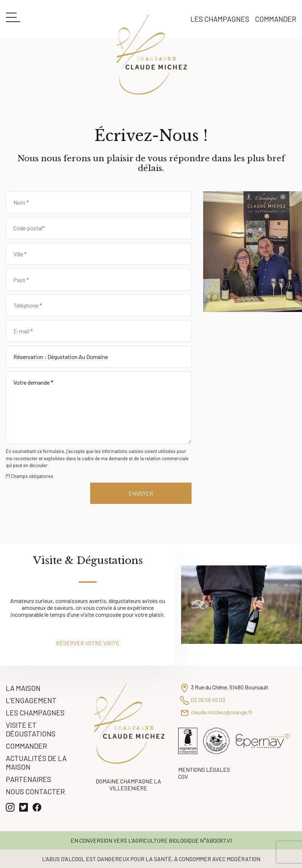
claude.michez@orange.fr (222, 712)
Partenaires (28, 779)
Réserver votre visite (88, 643)
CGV (183, 776)
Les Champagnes (220, 19)
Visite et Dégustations (31, 729)
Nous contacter (35, 791)
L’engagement (31, 700)
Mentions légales (204, 769)
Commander (276, 19)
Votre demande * (99, 407)
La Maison (23, 688)
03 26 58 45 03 (208, 700)
